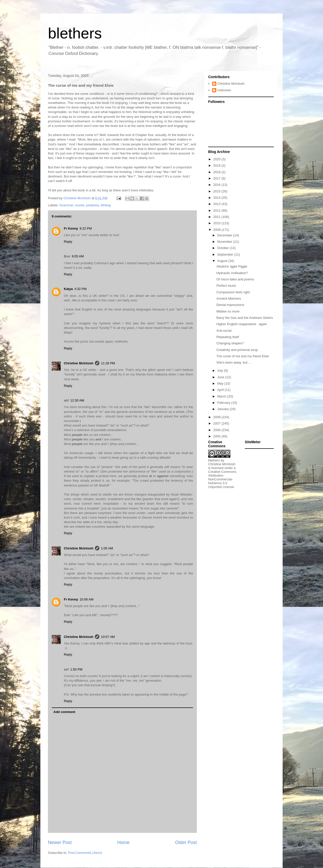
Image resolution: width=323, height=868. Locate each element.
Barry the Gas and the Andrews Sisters (245, 318)
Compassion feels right (233, 292)
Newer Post (60, 842)
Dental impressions (230, 305)
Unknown (224, 90)
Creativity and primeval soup (237, 350)
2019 (217, 165)
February (224, 403)
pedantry (93, 205)
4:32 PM (80, 289)
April (221, 390)
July (221, 371)
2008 (217, 417)
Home (124, 842)
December (225, 235)
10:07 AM (108, 637)
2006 (217, 430)
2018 (217, 172)
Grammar (66, 205)
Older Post (186, 842)
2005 (217, 436)
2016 (217, 185)
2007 (217, 423)
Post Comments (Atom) (85, 853)
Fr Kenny (71, 228)
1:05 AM (107, 548)
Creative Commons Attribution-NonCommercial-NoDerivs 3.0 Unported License (222, 479)
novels (80, 205)
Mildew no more (228, 311)
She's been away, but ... (234, 362)
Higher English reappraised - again (241, 324)
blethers (75, 33)
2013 (217, 204)
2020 (217, 159)
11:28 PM (108, 363)
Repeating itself (228, 337)
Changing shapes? (230, 343)
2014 (217, 198)
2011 (217, 217)
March (222, 396)
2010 (217, 223)
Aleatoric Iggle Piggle (232, 266)
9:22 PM (86, 228)
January (224, 409)
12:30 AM (77, 400)
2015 (217, 191)
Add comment (64, 712)
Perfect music (226, 286)
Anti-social (224, 331)
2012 (217, 210)
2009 (217, 230)
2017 (217, 178)
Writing (106, 205)
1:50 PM (76, 669)
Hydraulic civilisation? (232, 273)
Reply (68, 242)
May (221, 383)
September (226, 254)
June (221, 377)
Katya (68, 289)
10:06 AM (86, 599)
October (224, 248)
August (223, 261)
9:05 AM (78, 256)
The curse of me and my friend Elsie (243, 356)
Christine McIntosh (79, 363)
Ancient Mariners (229, 298)
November (225, 242)
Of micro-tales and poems (235, 279)
